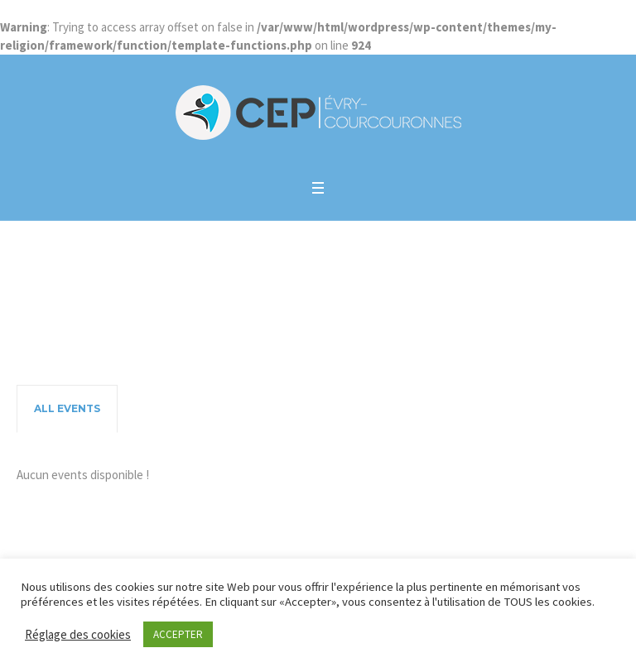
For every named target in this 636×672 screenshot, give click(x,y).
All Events (67, 408)
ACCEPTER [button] (178, 634)
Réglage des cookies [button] (78, 634)
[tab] (67, 409)
